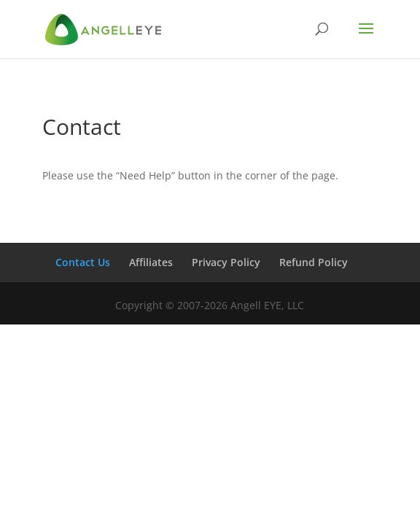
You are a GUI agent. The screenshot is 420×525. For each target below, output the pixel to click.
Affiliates (151, 262)
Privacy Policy (226, 262)
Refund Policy (314, 262)
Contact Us (83, 262)
